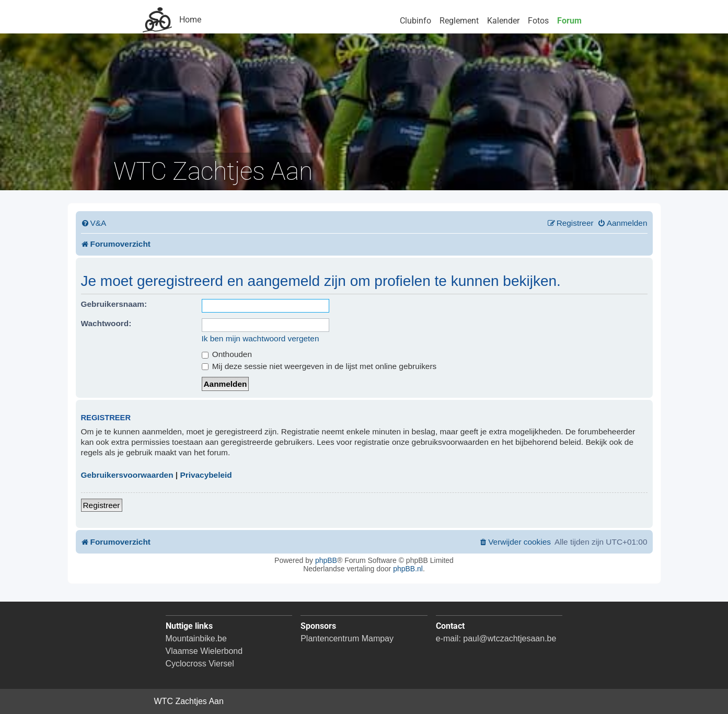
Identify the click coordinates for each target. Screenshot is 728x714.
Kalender (503, 21)
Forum (569, 21)
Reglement (459, 21)
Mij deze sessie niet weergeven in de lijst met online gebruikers (319, 366)
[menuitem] (94, 223)
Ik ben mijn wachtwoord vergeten (261, 338)
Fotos (538, 21)
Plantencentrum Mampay (347, 638)
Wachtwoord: (106, 323)
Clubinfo (415, 21)
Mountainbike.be (196, 638)
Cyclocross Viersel (200, 664)
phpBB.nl (408, 569)
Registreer (102, 505)
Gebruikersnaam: (114, 304)
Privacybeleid (206, 475)
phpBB (326, 560)
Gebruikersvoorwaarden (127, 475)
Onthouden (227, 354)
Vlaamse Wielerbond (204, 651)
